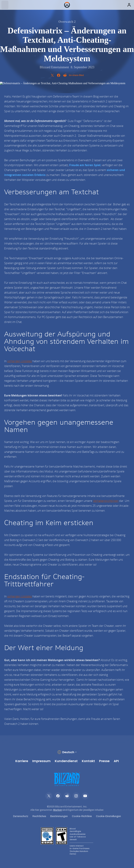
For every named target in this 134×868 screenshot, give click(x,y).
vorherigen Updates (19, 361)
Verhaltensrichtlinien (106, 501)
